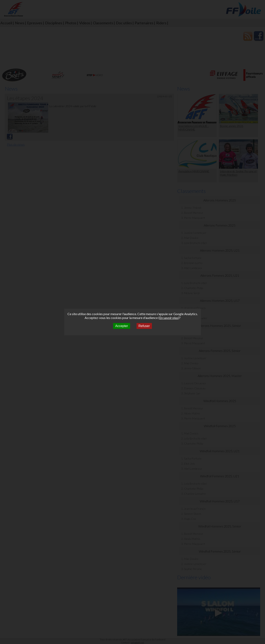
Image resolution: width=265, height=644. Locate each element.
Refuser (144, 326)
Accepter (121, 326)
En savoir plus (169, 318)
